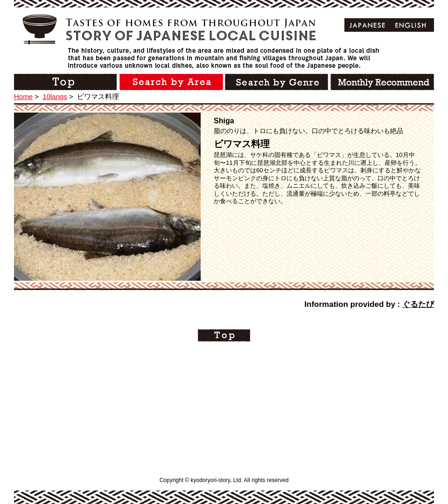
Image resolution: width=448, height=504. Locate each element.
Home (23, 96)
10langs (55, 96)
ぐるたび (418, 304)
